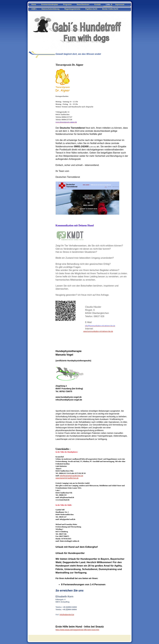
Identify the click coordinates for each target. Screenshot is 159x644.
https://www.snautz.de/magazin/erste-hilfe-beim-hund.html (77, 630)
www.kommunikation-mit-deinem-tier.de (98, 331)
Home (34, 5)
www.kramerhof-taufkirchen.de (67, 478)
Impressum (120, 5)
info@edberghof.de (67, 615)
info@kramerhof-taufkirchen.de (71, 476)
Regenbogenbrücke (72, 9)
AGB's (34, 9)
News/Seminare (83, 5)
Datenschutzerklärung (51, 9)
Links (108, 5)
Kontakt (98, 5)
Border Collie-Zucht (110, 9)
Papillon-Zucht (91, 9)
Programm (67, 5)
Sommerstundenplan (50, 5)
